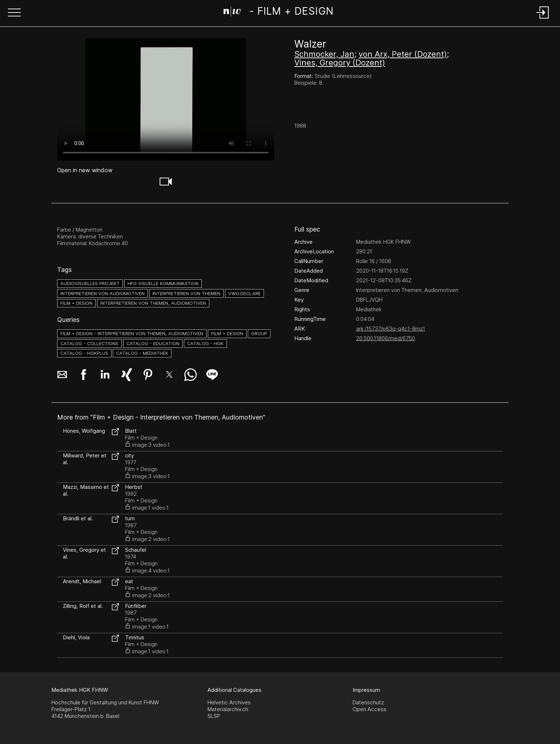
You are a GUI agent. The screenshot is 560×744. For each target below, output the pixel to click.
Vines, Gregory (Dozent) (340, 63)
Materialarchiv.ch (228, 709)
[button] (14, 13)
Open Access (369, 709)
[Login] (543, 19)
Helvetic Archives (229, 702)
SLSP (214, 716)
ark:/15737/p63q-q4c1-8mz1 (391, 329)
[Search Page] (278, 13)
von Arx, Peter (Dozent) (403, 54)
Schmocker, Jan (324, 54)
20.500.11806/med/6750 (386, 338)
